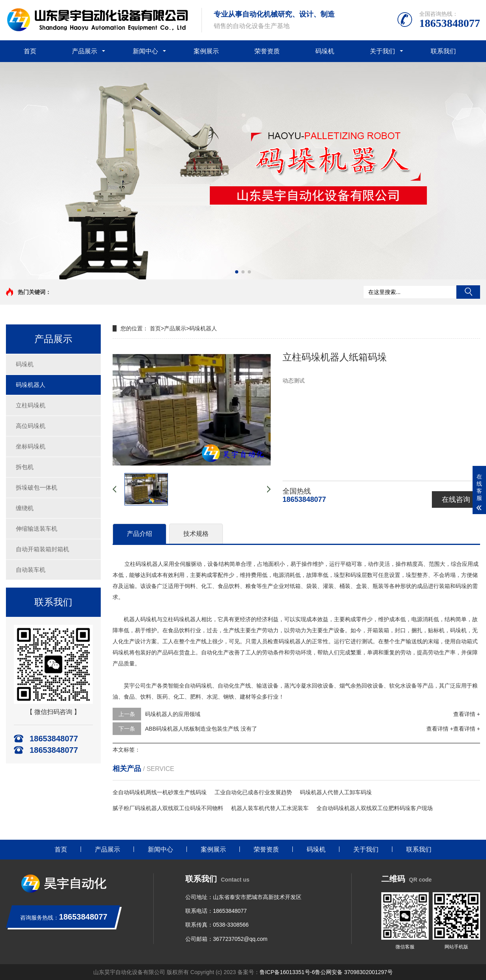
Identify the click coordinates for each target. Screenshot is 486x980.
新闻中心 (145, 51)
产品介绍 (139, 534)
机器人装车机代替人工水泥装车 (270, 808)
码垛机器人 (31, 385)
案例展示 (206, 51)
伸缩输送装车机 (37, 529)
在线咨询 (456, 499)
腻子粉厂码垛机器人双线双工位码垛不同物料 (168, 808)
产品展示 (85, 51)
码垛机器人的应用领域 (173, 714)
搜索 (468, 292)
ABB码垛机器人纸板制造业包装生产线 (192, 729)
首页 (30, 51)
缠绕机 (25, 508)
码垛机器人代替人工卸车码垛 (336, 792)
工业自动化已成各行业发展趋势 (253, 792)
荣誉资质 (267, 51)
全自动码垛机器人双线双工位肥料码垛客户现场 (375, 808)
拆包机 (25, 467)
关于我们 (382, 51)
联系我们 (443, 51)
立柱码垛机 (31, 405)
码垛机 (325, 51)
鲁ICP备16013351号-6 (287, 972)
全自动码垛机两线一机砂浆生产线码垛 (160, 792)
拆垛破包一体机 (37, 487)
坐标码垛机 (31, 446)
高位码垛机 (31, 426)
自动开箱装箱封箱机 (42, 549)
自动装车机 (31, 570)
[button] (237, 272)
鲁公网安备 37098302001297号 (354, 972)
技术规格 (196, 534)
